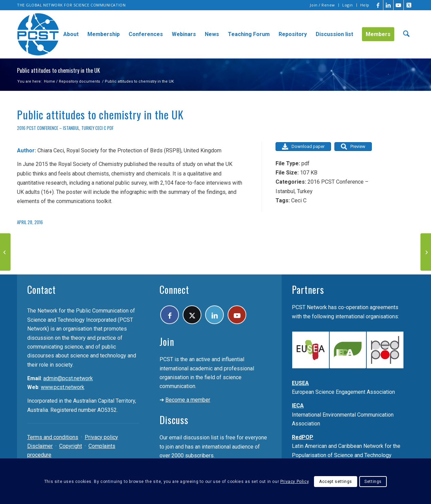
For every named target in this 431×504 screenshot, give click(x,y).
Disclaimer (40, 446)
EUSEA (300, 383)
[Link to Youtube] (399, 5)
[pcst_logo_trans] (38, 34)
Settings (373, 482)
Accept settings (336, 482)
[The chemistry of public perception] (5, 252)
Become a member (188, 400)
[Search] (406, 34)
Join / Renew (322, 5)
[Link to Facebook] (378, 5)
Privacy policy (101, 437)
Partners (308, 290)
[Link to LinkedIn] (388, 5)
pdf (110, 128)
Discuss (174, 420)
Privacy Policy (294, 482)
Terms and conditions (53, 437)
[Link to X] (409, 5)
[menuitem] (323, 5)
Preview (353, 147)
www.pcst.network (63, 387)
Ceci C (101, 128)
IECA (298, 406)
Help (365, 5)
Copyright (71, 446)
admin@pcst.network (68, 378)
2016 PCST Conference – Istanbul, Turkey (56, 128)
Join (167, 342)
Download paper (303, 147)
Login (348, 5)
